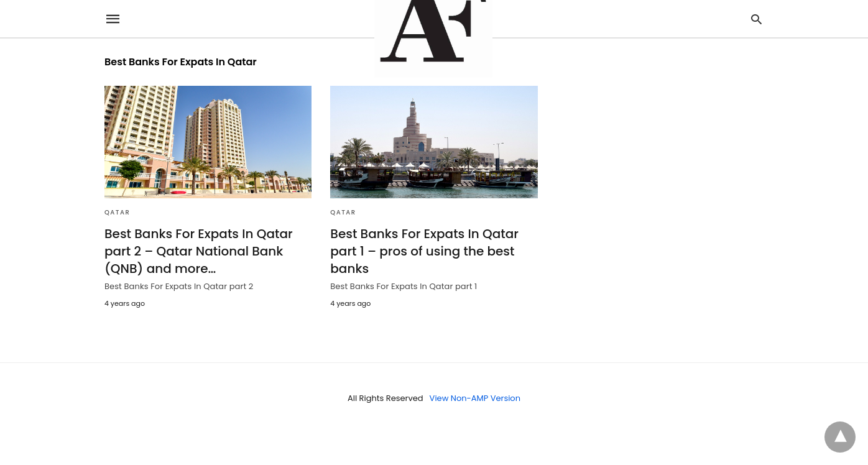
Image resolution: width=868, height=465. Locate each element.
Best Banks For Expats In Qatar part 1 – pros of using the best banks (424, 251)
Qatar (117, 212)
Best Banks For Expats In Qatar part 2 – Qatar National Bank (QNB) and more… (199, 251)
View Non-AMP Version (475, 398)
